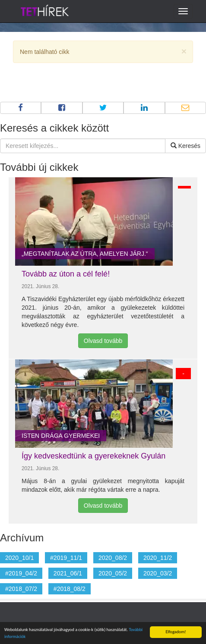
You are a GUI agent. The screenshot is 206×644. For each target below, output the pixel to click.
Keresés (185, 146)
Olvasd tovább (103, 341)
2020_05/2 (113, 573)
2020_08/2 (113, 558)
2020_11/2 (158, 558)
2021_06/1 (68, 573)
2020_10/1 (19, 558)
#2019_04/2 (21, 573)
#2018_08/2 (70, 589)
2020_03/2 (158, 573)
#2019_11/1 (66, 558)
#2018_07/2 (21, 589)
